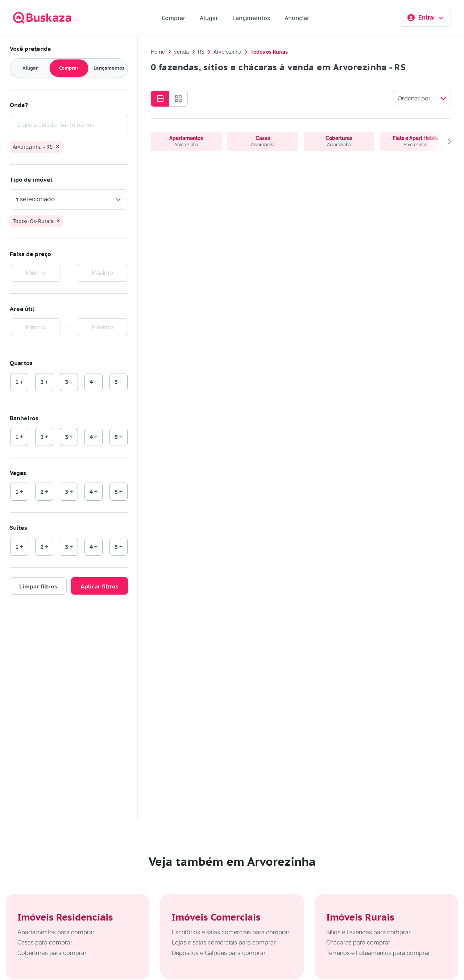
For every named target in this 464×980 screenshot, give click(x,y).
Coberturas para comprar (52, 953)
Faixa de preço (30, 254)
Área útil (22, 309)
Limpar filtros (38, 586)
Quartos (21, 363)
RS (201, 52)
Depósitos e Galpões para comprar (219, 953)
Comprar (173, 18)
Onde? (19, 105)
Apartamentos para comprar (56, 932)
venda (181, 52)
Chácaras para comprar (358, 942)
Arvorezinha (227, 52)
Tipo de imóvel (31, 179)
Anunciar (297, 18)
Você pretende (30, 49)
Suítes (18, 528)
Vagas (18, 473)
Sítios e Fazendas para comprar (368, 932)
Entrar (425, 18)
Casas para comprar (45, 942)
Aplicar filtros (100, 586)
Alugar (209, 18)
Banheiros (24, 418)
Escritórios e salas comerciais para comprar (231, 932)
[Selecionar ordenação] (422, 99)
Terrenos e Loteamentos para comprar (378, 953)
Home (158, 52)
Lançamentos (251, 18)
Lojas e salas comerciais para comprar (224, 942)
